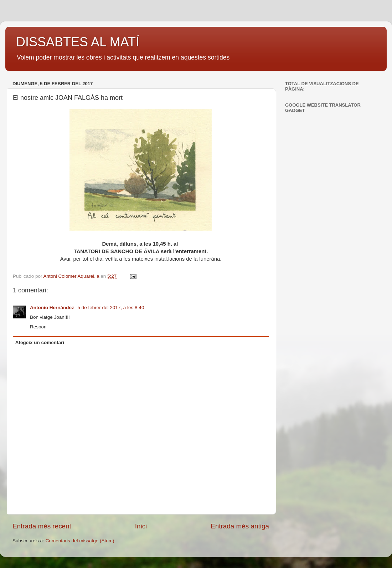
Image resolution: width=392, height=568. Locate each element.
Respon (38, 327)
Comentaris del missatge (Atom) (80, 541)
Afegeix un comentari (40, 342)
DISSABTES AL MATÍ (78, 42)
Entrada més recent (42, 526)
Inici (141, 526)
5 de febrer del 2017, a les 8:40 (111, 308)
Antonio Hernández (53, 308)
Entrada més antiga (240, 526)
